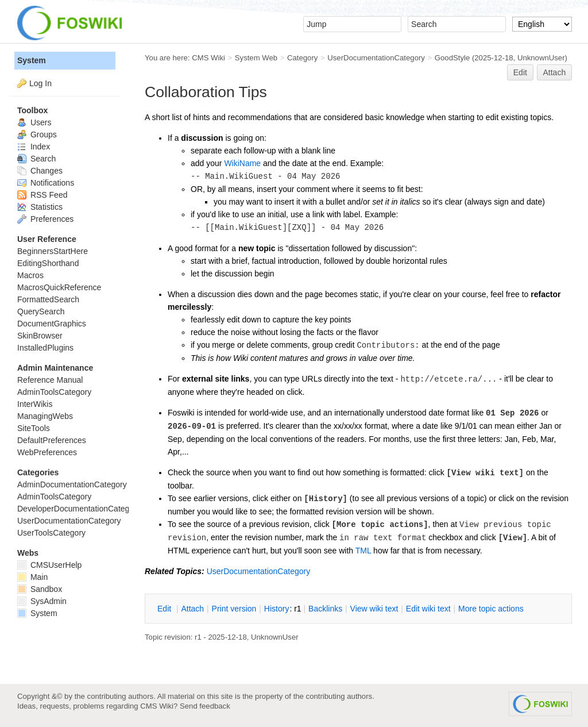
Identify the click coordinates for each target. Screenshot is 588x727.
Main (32, 577)
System (32, 60)
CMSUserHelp (49, 565)
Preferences (45, 219)
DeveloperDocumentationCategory (79, 509)
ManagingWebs (45, 416)
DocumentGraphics (52, 324)
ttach (192, 609)
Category (302, 58)
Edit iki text (428, 609)
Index (34, 147)
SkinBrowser (40, 336)
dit (165, 609)
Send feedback (205, 706)
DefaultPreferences (52, 440)
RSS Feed (42, 195)
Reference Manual (50, 380)
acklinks (325, 609)
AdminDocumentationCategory (72, 484)
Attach (555, 72)
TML (363, 551)
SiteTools (34, 428)
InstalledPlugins (45, 348)
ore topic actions (491, 609)
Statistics (40, 207)
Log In (40, 83)
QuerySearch (41, 311)
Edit (520, 72)
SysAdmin (42, 601)
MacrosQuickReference (59, 287)
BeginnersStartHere (53, 251)
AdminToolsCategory (54, 392)
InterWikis (35, 404)
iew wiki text (374, 609)
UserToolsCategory (51, 533)
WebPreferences (47, 452)
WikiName (242, 163)
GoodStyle (452, 58)
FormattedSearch (48, 299)
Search (36, 159)
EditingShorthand (48, 263)
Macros (30, 275)
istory (277, 609)
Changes (40, 171)
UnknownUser (541, 58)
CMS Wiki (208, 58)
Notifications (46, 183)
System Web (256, 58)
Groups (37, 134)
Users (34, 122)
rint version (234, 609)
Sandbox (40, 589)
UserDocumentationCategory (376, 58)
